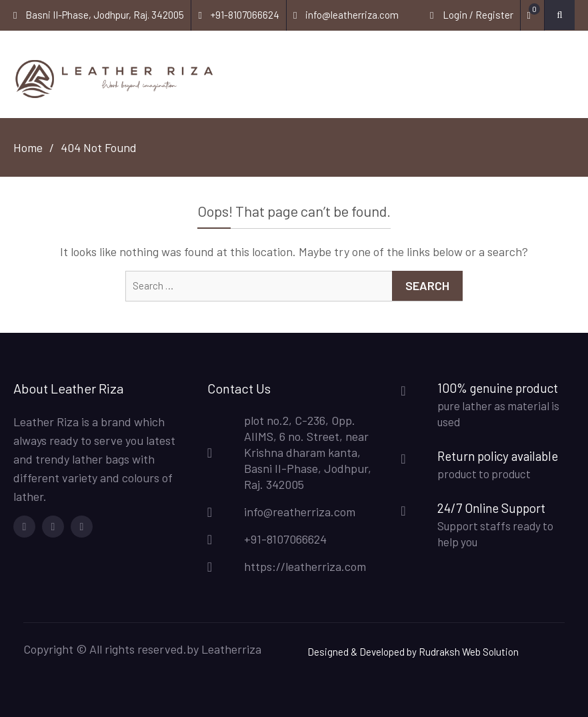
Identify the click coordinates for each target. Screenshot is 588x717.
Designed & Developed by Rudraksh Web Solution (413, 652)
